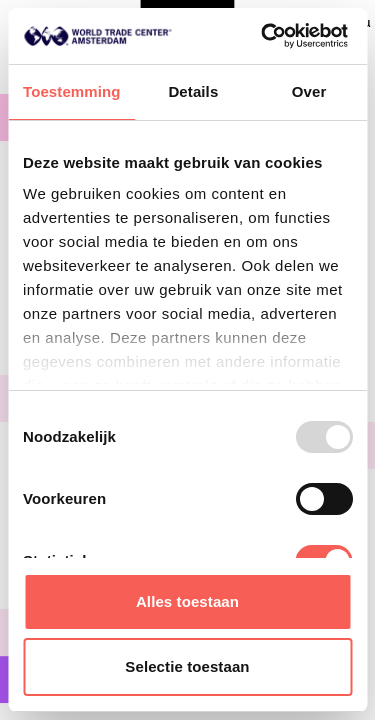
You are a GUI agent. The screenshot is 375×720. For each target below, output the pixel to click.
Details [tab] (193, 91)
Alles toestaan (187, 601)
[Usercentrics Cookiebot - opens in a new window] (263, 36)
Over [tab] (309, 91)
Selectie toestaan (187, 666)
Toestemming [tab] (72, 91)
